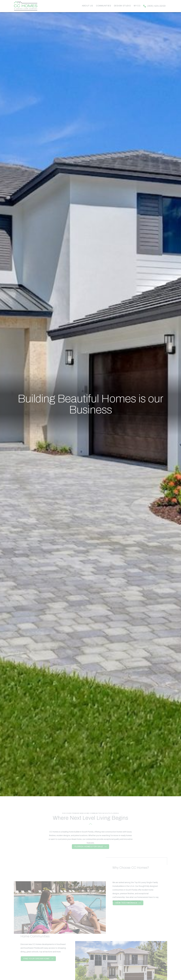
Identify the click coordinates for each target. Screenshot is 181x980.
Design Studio (122, 6)
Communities (104, 6)
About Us (87, 6)
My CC (137, 6)
